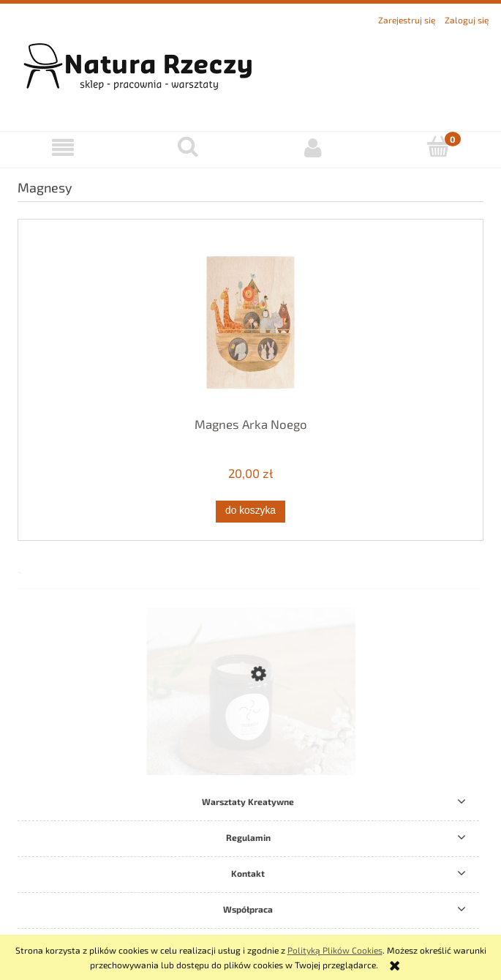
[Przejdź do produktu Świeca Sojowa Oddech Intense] (250, 739)
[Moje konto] (313, 147)
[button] (63, 147)
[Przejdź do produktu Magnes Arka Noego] (250, 322)
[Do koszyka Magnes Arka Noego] (250, 512)
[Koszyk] (438, 147)
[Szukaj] (188, 147)
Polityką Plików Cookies (335, 950)
